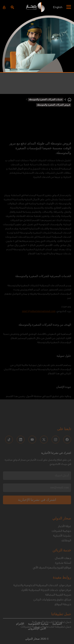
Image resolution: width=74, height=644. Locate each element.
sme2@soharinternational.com (39, 289)
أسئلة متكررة (63, 541)
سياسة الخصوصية (38, 624)
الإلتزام (20, 624)
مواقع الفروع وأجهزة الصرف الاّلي (52, 546)
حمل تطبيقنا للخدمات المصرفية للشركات (46, 605)
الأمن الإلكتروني (37, 629)
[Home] (69, 100)
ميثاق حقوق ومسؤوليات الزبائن (52, 578)
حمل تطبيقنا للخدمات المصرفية (52, 600)
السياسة (57, 624)
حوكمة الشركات (61, 509)
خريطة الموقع (63, 583)
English (58, 7)
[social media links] (67, 418)
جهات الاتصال (63, 536)
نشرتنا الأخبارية (62, 514)
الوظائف (66, 519)
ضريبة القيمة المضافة (58, 573)
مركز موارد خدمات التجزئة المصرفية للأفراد (46, 568)
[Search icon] (12, 7)
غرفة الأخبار (65, 505)
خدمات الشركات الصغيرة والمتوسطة (45, 100)
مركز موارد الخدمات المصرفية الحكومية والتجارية (42, 564)
